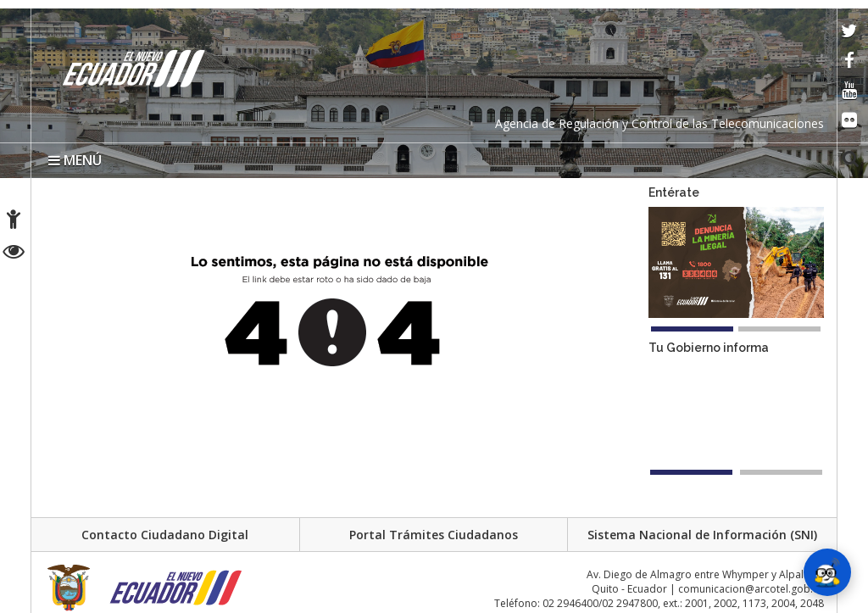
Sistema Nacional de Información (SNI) (702, 535)
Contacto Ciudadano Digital (165, 535)
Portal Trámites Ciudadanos (434, 535)
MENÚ (75, 160)
